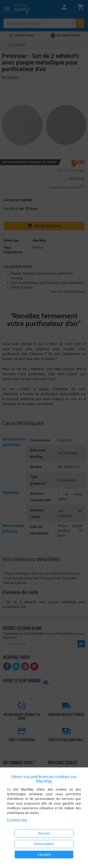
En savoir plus (17, 820)
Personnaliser (44, 844)
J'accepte (44, 854)
